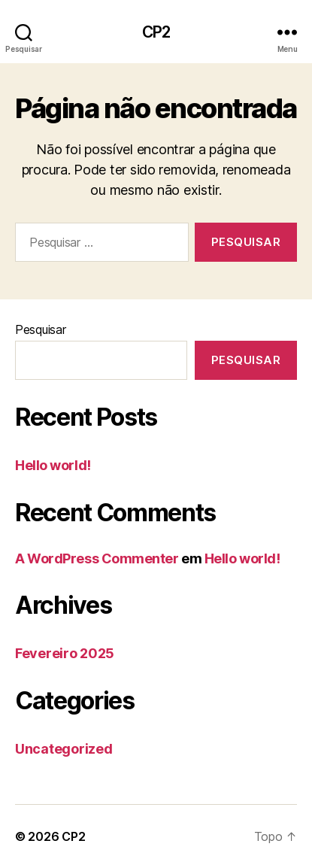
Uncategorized (64, 749)
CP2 (156, 32)
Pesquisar (41, 329)
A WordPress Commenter (97, 558)
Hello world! (53, 465)
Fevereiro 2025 (65, 653)
